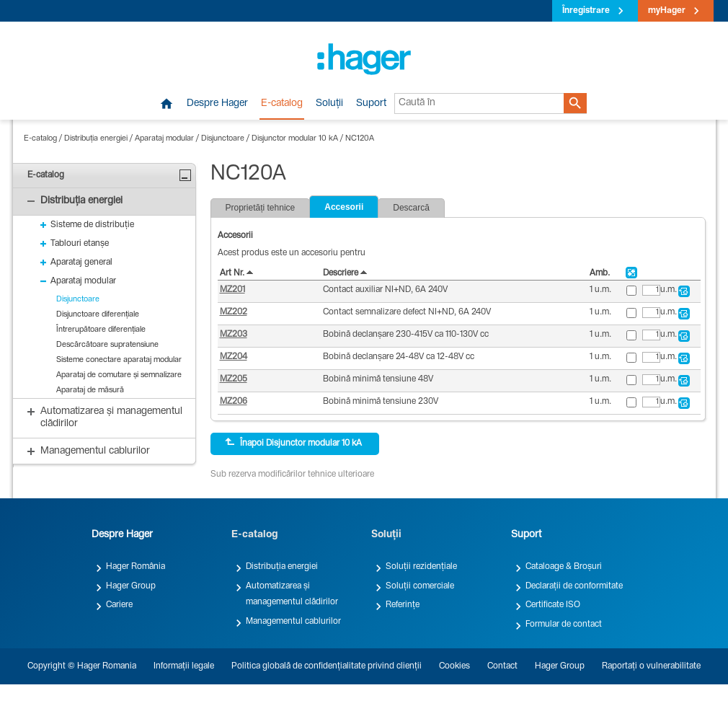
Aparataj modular (164, 139)
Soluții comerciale (420, 586)
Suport (371, 104)
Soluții (329, 104)
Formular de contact (564, 625)
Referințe (403, 605)
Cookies (454, 666)
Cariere (119, 605)
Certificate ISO (553, 605)
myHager (667, 11)
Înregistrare (586, 11)
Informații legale (184, 666)
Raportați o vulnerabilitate (651, 666)
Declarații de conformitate (574, 586)
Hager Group (131, 586)
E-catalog (282, 104)
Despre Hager (217, 104)
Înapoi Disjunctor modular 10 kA (293, 443)
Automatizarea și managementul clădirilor (292, 594)
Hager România (136, 567)
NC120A (360, 139)
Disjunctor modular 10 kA (295, 139)
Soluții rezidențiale (421, 567)
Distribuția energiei (96, 139)
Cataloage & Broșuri (564, 567)
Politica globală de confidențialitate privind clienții (327, 666)
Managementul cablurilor (293, 622)
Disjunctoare (223, 139)
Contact (502, 666)
